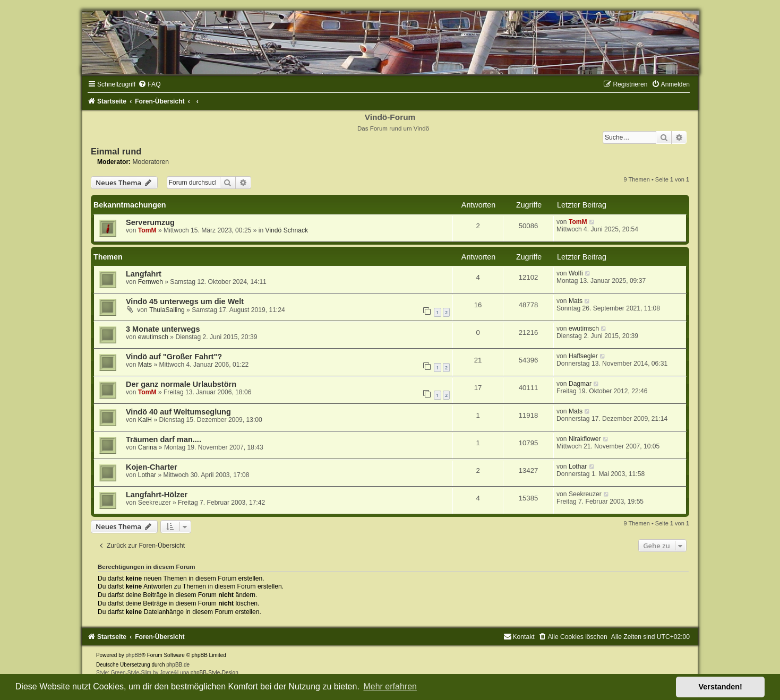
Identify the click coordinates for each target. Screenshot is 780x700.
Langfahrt (144, 274)
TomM (147, 230)
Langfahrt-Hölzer (157, 495)
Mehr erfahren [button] (390, 686)
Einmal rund (116, 151)
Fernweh (151, 282)
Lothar (147, 475)
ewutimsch (153, 337)
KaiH (145, 420)
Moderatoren (151, 162)
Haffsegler (583, 356)
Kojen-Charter (152, 467)
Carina (148, 447)
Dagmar (580, 384)
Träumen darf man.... (164, 439)
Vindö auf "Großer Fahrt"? (174, 357)
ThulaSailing (167, 310)
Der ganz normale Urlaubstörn (181, 384)
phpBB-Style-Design (215, 673)
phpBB (134, 655)
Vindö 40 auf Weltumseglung (178, 412)
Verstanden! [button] (721, 687)
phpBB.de (178, 665)
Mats (576, 301)
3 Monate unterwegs (163, 329)
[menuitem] (149, 84)
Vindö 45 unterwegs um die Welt (185, 301)
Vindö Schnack (287, 230)
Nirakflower (585, 439)
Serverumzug (150, 222)
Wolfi (576, 273)
